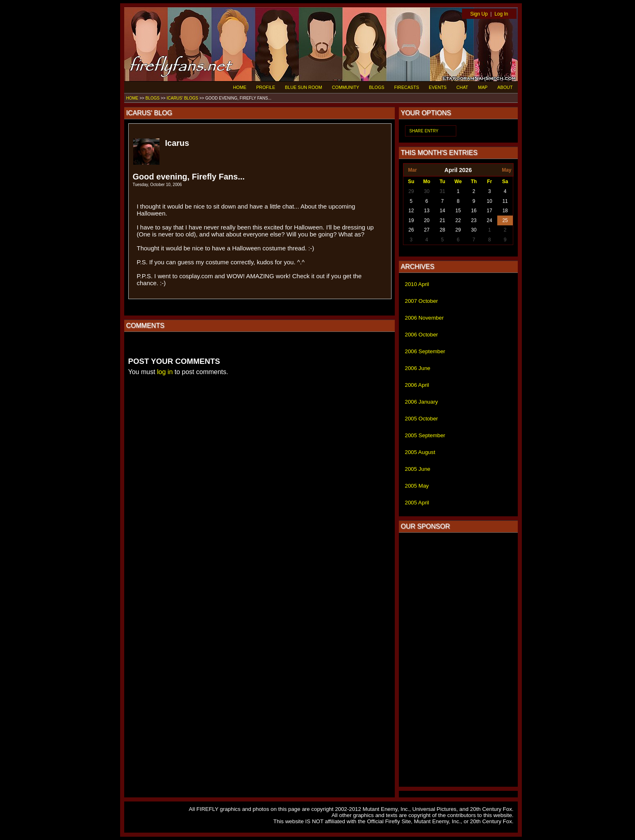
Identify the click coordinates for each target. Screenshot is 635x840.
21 (443, 220)
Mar (412, 170)
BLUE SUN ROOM (304, 87)
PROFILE (266, 87)
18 (505, 211)
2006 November (424, 318)
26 (411, 230)
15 (458, 211)
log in (165, 372)
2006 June (418, 368)
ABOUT (505, 87)
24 (489, 220)
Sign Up (479, 14)
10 (489, 201)
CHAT (462, 87)
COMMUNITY (346, 87)
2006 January (422, 402)
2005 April (417, 503)
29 (411, 191)
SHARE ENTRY (424, 131)
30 (427, 191)
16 (474, 211)
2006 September (425, 351)
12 (411, 211)
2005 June (418, 469)
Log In (501, 14)
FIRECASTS (407, 87)
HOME (240, 87)
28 (443, 230)
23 (474, 220)
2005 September (425, 435)
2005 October (422, 419)
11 (505, 201)
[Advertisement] (458, 660)
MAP (483, 87)
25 (505, 220)
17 (489, 211)
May (506, 170)
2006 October (422, 335)
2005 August (420, 452)
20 (427, 220)
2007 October (422, 301)
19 (411, 220)
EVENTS (438, 87)
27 (427, 230)
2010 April (417, 284)
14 (443, 211)
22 (458, 220)
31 (443, 191)
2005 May (417, 486)
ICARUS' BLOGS (182, 98)
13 (427, 211)
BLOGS (377, 87)
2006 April (417, 385)
